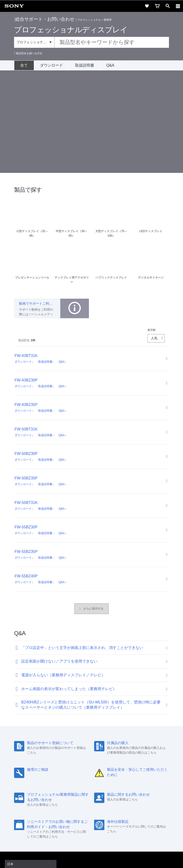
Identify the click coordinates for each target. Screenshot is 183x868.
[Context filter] (34, 42)
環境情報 (121, 796)
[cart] (157, 6)
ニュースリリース (98, 796)
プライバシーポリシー (91, 839)
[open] (168, 6)
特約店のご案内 (70, 796)
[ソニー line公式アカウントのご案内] (76, 807)
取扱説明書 (85, 65)
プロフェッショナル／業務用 (94, 20)
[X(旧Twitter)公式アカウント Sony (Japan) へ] (86, 807)
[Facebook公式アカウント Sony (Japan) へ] (107, 807)
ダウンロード (51, 65)
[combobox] (91, 42)
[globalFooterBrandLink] (91, 858)
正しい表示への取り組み (91, 845)
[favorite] (147, 6)
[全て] (24, 65)
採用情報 (49, 796)
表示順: (152, 228)
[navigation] (178, 6)
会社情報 (32, 796)
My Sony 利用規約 (144, 796)
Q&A (110, 65)
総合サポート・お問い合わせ (44, 19)
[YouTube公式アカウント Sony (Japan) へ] (97, 807)
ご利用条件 (92, 834)
